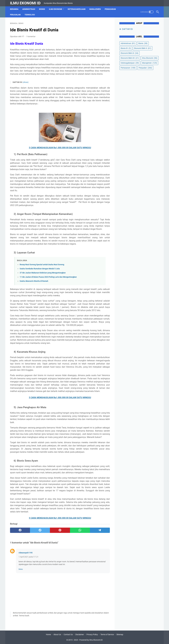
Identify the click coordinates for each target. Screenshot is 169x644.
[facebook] (20, 530)
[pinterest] (60, 530)
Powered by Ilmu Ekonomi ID (91, 640)
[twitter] (40, 530)
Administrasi (29, 9)
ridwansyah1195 (26, 553)
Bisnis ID (126, 48)
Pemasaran (110, 9)
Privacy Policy (92, 634)
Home (48, 634)
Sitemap (120, 634)
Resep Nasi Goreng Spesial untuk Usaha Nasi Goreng (42, 265)
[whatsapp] (80, 530)
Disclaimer (80, 634)
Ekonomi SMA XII (130, 58)
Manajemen (95, 9)
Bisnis (42, 9)
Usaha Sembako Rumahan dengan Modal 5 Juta (40, 269)
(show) (26, 82)
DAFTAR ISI (127, 29)
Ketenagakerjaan (77, 9)
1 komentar (31, 36)
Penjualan (15, 15)
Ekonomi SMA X (143, 48)
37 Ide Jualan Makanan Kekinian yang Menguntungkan (43, 273)
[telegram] (100, 530)
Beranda (14, 9)
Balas (21, 569)
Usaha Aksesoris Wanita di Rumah (34, 281)
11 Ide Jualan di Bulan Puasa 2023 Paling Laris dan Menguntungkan (48, 277)
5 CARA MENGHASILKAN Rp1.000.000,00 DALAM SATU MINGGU (60, 148)
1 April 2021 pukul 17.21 (29, 557)
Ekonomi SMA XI (130, 53)
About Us (57, 634)
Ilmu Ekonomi (56, 9)
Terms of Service (107, 634)
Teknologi (30, 15)
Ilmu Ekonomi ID (25, 3)
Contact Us (68, 634)
